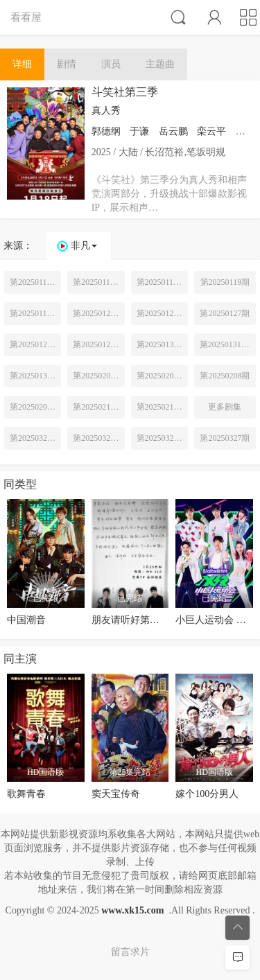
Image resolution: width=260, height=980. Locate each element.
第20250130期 (162, 344)
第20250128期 (35, 344)
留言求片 (130, 952)
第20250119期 (225, 282)
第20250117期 (35, 282)
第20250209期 (35, 407)
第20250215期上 (99, 407)
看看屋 (26, 17)
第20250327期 (225, 438)
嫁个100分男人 (207, 794)
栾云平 (211, 131)
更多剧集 (225, 407)
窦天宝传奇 (116, 794)
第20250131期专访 (36, 376)
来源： (18, 246)
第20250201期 (98, 376)
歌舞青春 (26, 794)
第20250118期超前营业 (163, 282)
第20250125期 (98, 313)
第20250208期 (225, 376)
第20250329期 (162, 438)
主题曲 (160, 64)
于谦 (139, 131)
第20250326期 (98, 438)
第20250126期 (162, 313)
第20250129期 (98, 344)
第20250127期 (225, 313)
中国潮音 (26, 620)
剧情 (67, 64)
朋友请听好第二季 (130, 620)
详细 (22, 64)
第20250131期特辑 (228, 344)
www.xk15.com (132, 910)
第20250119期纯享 (36, 313)
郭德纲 (106, 131)
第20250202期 (162, 376)
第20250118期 (98, 282)
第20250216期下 (163, 407)
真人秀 (106, 111)
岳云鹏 (173, 131)
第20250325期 (35, 438)
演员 (111, 64)
